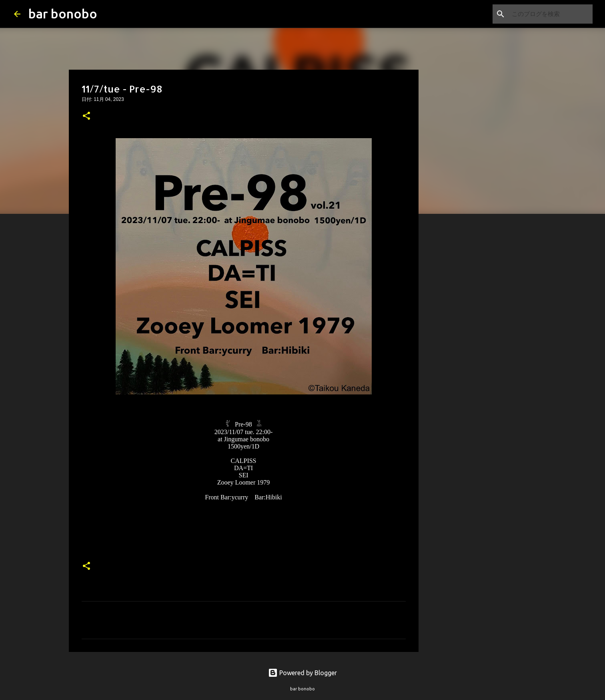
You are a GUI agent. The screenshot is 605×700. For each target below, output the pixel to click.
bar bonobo (63, 14)
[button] (86, 117)
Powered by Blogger (302, 673)
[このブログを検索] (551, 14)
